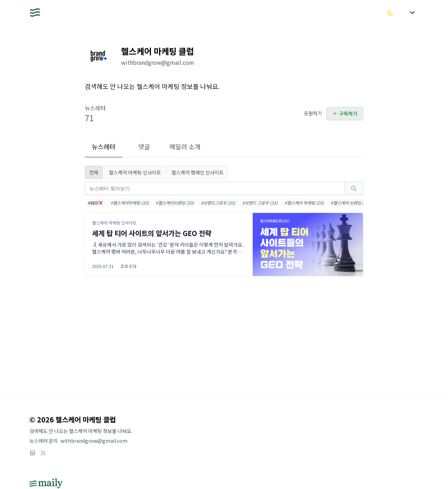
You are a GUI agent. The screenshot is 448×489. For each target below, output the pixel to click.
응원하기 (313, 113)
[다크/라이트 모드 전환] (391, 13)
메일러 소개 (185, 146)
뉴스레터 (104, 146)
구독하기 (345, 113)
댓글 (144, 146)
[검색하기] (354, 188)
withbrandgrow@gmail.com (94, 441)
